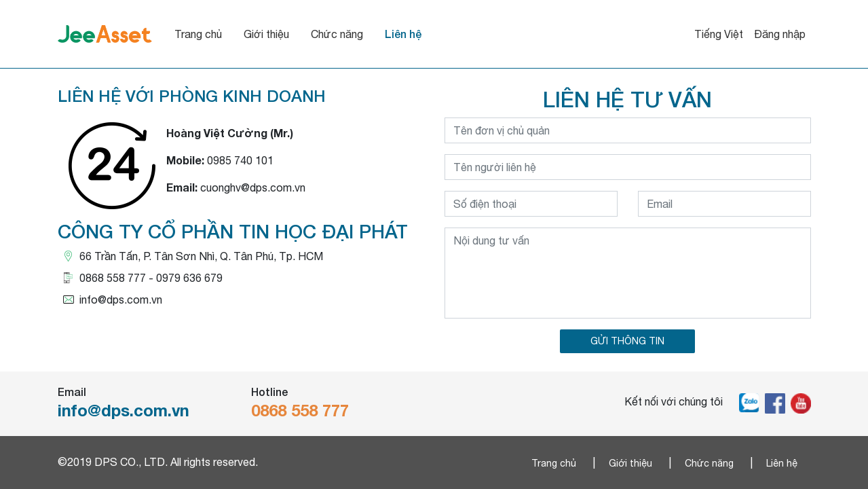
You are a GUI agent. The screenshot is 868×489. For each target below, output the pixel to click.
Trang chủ (232, 34)
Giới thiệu (300, 34)
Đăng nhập (780, 34)
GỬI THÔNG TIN (627, 341)
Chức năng (371, 34)
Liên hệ (437, 34)
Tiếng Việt (719, 34)
